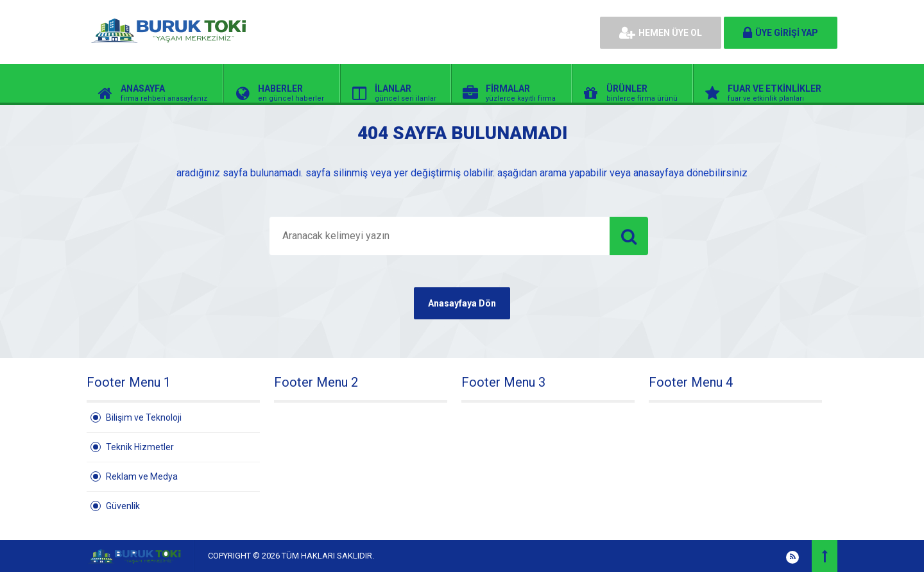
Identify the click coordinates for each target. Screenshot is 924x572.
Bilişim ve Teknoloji (144, 417)
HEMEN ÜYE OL (661, 33)
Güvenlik (123, 506)
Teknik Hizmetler (140, 447)
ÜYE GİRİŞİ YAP (781, 33)
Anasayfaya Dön (462, 303)
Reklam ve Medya (142, 476)
